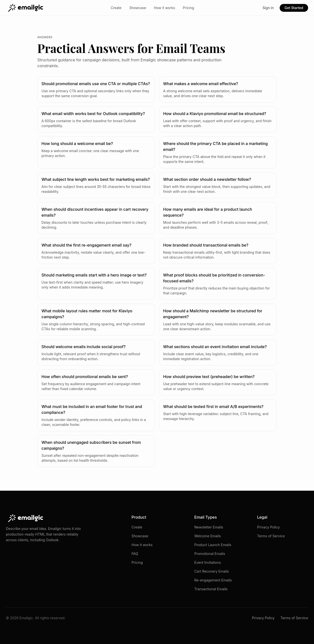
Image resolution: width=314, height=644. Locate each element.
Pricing (188, 8)
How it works (164, 8)
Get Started (294, 8)
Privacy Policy (268, 527)
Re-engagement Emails (213, 580)
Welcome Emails (208, 536)
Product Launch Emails (213, 545)
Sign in (268, 8)
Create (116, 8)
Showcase (138, 8)
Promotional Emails (210, 554)
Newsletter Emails (209, 527)
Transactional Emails (211, 589)
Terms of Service (271, 536)
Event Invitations (208, 562)
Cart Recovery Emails (212, 571)
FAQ (135, 554)
